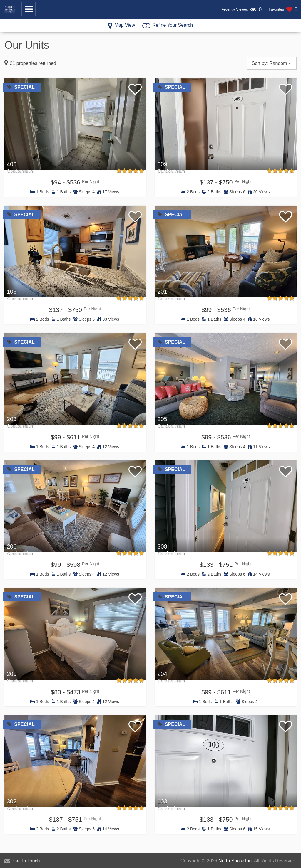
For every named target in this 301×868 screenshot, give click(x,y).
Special (21, 87)
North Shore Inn (235, 861)
